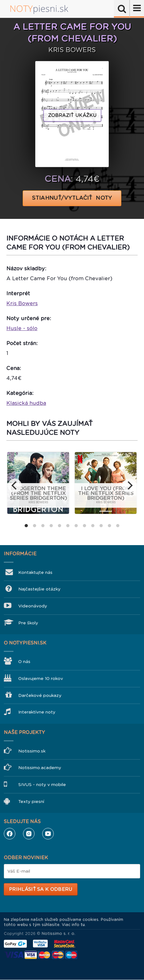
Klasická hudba (26, 403)
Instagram (29, 834)
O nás (24, 662)
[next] (129, 486)
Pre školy (28, 623)
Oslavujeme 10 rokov (41, 679)
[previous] (15, 486)
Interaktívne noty (37, 712)
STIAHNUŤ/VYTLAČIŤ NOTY (72, 198)
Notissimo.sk (32, 751)
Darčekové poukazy (40, 695)
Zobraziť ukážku (72, 115)
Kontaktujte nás (35, 572)
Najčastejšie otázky (39, 589)
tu (83, 925)
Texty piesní (31, 802)
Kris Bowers (22, 303)
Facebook (10, 834)
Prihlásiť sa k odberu (40, 889)
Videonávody (33, 606)
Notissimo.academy (40, 768)
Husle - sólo (22, 328)
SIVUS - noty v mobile (42, 785)
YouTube (48, 834)
